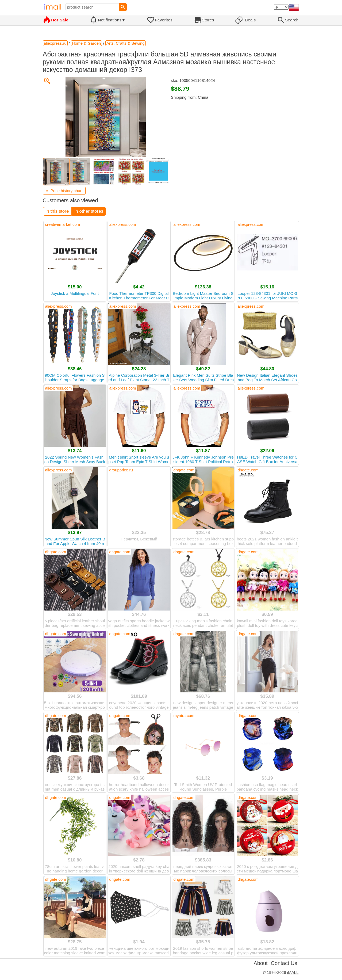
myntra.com (184, 716)
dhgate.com (184, 470)
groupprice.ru (121, 470)
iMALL (293, 972)
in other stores (89, 211)
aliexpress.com (123, 224)
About (260, 963)
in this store (57, 211)
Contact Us (284, 963)
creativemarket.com (63, 224)
